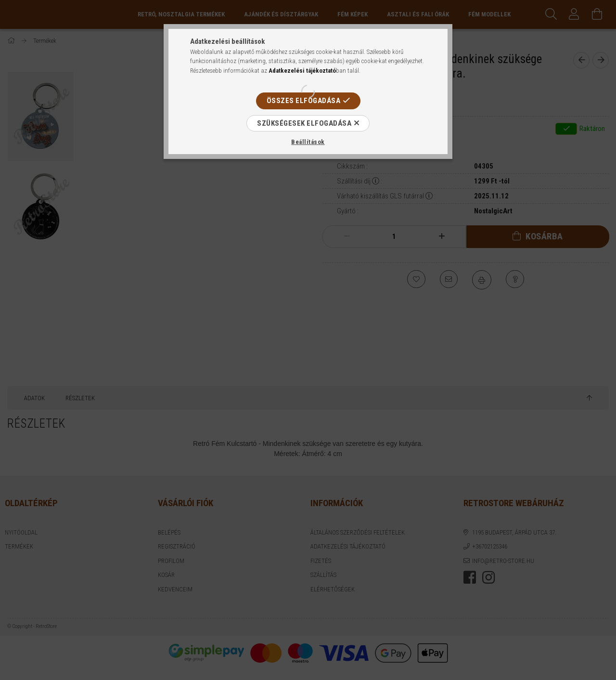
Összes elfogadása (304, 101)
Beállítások (308, 142)
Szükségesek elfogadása (304, 123)
